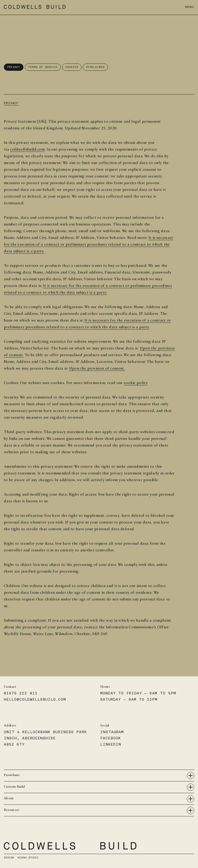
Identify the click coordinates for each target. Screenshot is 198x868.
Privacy (14, 67)
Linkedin (111, 744)
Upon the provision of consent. (97, 369)
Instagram (112, 732)
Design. (21, 858)
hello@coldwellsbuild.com (35, 699)
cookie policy (136, 383)
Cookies (72, 67)
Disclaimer (95, 67)
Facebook (110, 738)
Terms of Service (43, 67)
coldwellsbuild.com (27, 150)
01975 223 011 (21, 693)
